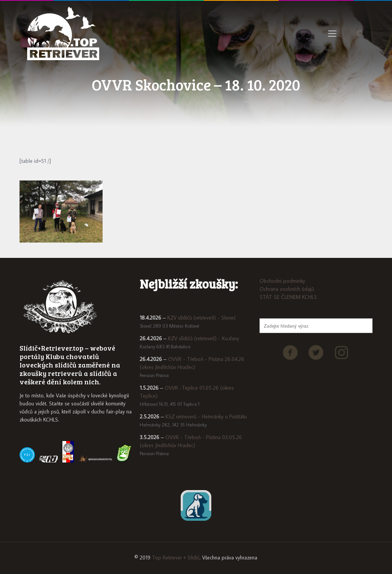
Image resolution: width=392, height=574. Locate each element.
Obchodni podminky (282, 281)
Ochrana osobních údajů (287, 289)
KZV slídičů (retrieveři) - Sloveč (202, 318)
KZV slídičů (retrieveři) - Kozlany (204, 338)
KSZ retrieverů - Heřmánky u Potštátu (206, 417)
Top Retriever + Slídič (176, 558)
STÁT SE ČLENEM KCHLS (288, 297)
